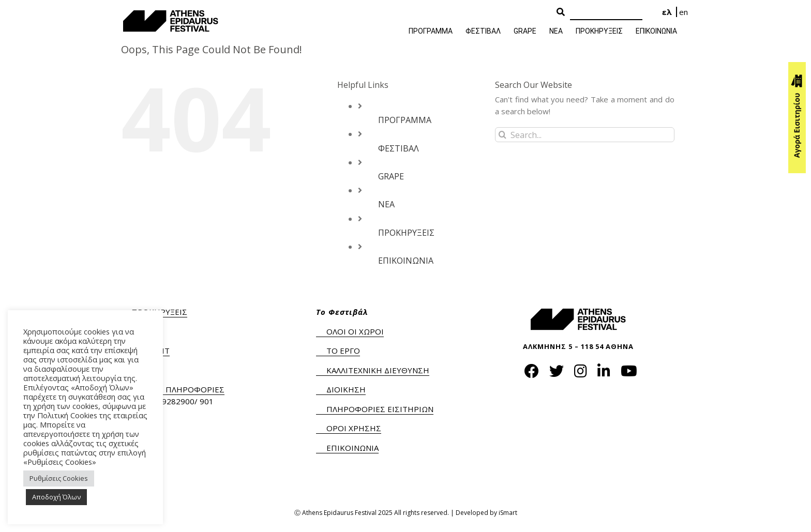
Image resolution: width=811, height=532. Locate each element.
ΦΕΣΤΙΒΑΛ (399, 148)
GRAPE (391, 176)
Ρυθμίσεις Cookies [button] (59, 478)
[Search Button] (561, 12)
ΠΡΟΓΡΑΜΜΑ (405, 120)
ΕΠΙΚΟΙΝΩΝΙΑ (406, 261)
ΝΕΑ (386, 204)
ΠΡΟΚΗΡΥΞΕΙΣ (406, 233)
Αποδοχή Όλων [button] (56, 497)
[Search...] (585, 135)
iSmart (508, 513)
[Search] (606, 13)
